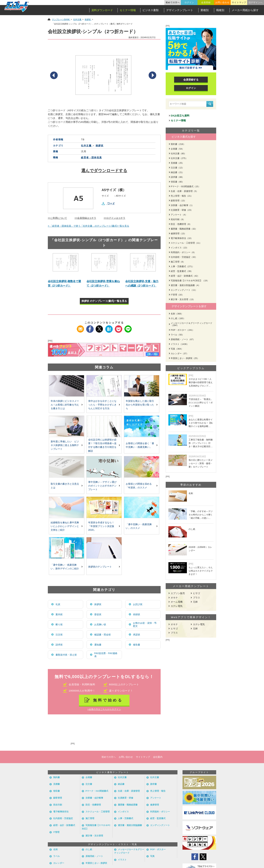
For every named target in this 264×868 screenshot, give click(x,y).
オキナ (174, 598)
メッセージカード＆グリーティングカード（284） (192, 324)
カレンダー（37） (180, 354)
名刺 (55, 849)
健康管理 (155, 805)
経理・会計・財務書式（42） (185, 276)
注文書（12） (177, 168)
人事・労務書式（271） (182, 266)
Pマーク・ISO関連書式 (97, 791)
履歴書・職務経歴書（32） (184, 229)
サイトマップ (239, 2)
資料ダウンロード (102, 10)
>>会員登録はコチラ (85, 218)
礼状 (58, 604)
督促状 (98, 614)
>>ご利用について (57, 218)
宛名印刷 (58, 805)
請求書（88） (177, 177)
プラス (196, 598)
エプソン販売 (178, 593)
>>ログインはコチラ (114, 218)
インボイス (123, 812)
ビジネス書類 (151, 10)
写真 (152, 856)
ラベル (56, 856)
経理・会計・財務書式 (64, 825)
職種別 (220, 10)
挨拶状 (98, 604)
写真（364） (177, 349)
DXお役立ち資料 (180, 116)
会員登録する (191, 80)
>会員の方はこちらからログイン (104, 709)
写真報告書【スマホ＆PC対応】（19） (190, 281)
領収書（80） (177, 182)
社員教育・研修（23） (182, 210)
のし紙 (89, 849)
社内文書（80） (178, 154)
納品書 (121, 784)
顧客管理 (58, 798)
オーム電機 (177, 602)
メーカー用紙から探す (245, 10)
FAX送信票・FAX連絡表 (106, 655)
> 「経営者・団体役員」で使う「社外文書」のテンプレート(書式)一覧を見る (88, 226)
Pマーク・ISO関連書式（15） (186, 186)
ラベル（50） (177, 335)
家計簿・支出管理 (94, 836)
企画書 (89, 777)
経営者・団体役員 (91, 157)
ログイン (189, 2)
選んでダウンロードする (104, 170)
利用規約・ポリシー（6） (183, 252)
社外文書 (155, 777)
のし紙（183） (178, 318)
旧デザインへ (256, 2)
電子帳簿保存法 (61, 812)
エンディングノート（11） (184, 290)
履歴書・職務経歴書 (128, 805)
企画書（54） (177, 149)
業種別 (205, 10)
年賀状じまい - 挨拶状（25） (185, 358)
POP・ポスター (158, 849)
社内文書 (122, 777)
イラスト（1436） (180, 344)
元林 (195, 602)
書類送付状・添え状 (66, 655)
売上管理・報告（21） (182, 196)
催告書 (137, 645)
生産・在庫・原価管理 (129, 791)
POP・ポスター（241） (183, 330)
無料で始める (108, 700)
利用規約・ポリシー (160, 812)
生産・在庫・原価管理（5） (184, 191)
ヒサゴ (196, 593)
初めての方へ (173, 2)
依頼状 (137, 614)
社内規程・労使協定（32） (184, 257)
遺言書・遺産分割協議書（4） (186, 285)
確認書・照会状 (103, 635)
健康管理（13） (178, 234)
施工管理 (90, 818)
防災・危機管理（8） (181, 224)
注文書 (89, 784)
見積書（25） (177, 163)
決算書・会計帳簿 (94, 798)
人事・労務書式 (126, 818)
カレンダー (59, 863)
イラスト (122, 860)
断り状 (59, 624)
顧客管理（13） (178, 201)
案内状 (59, 614)
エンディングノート (160, 825)
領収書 (56, 791)
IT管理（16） (177, 295)
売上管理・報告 (158, 791)
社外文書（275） (179, 158)
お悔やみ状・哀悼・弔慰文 (145, 624)
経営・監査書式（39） (182, 271)
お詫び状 (138, 604)
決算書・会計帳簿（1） (182, 205)
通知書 (98, 645)
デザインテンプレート (180, 10)
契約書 (56, 777)
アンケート (156, 798)
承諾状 (137, 635)
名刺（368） (177, 314)
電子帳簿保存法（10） (182, 238)
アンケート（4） (179, 215)
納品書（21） (177, 172)
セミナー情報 (128, 10)
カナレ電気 (177, 606)
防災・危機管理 (93, 805)
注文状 (59, 635)
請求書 (153, 784)
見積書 (56, 784)
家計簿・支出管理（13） (183, 299)
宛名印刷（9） (178, 219)
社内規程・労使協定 (63, 818)
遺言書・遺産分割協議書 (130, 825)
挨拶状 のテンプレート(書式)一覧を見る (104, 301)
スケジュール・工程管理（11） (186, 243)
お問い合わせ (222, 2)
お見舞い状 (100, 624)
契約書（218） (178, 144)
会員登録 (206, 2)
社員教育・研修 (126, 798)
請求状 (59, 645)
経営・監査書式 (158, 818)
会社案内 (158, 757)
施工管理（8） (178, 262)
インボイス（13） (180, 248)
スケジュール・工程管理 (98, 812)
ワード (111, 203)
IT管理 (56, 832)
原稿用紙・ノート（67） (183, 339)
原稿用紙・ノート (94, 856)
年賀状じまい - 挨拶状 (96, 863)
